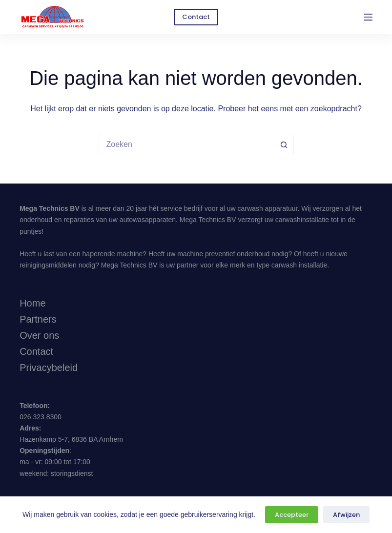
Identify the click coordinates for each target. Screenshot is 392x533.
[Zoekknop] (284, 144)
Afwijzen (346, 515)
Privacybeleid (49, 368)
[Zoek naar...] (186, 144)
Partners (38, 319)
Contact (196, 17)
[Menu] (368, 17)
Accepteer (292, 515)
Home (32, 303)
